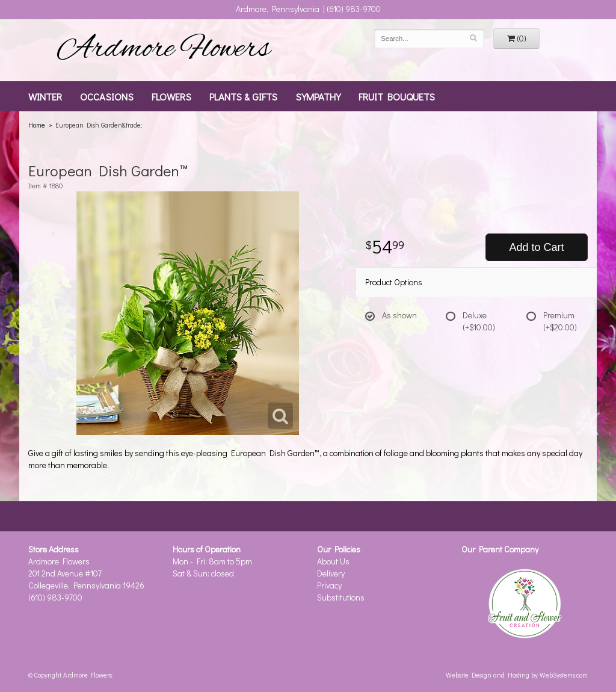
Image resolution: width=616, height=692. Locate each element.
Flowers (171, 96)
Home (37, 125)
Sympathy (318, 96)
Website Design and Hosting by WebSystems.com (517, 675)
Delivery (331, 573)
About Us (333, 561)
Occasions (107, 96)
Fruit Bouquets (397, 96)
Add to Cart (536, 247)
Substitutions (341, 597)
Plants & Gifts (243, 96)
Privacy (329, 585)
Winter (45, 96)
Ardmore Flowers (164, 50)
